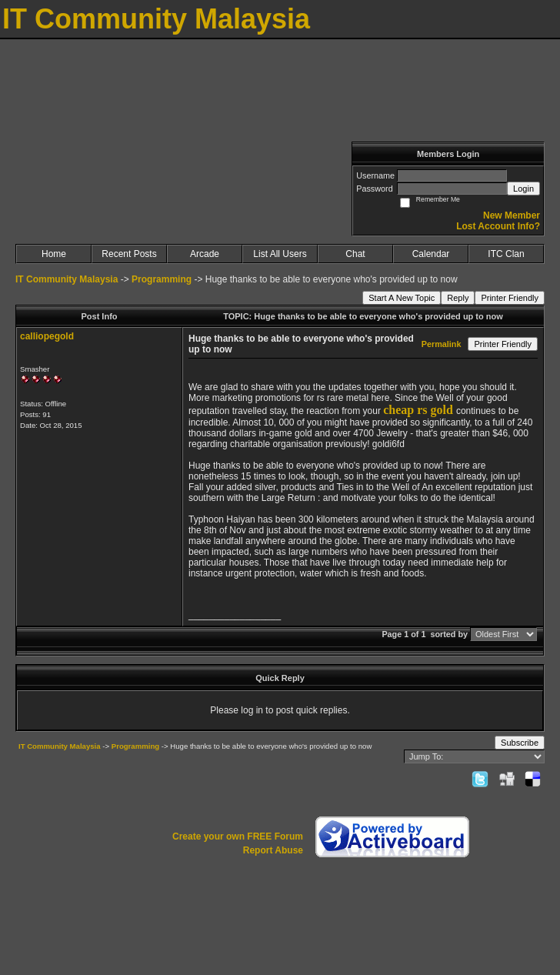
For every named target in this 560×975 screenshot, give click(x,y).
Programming (162, 279)
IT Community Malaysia (67, 279)
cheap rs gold (418, 410)
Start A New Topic (402, 298)
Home (54, 254)
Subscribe (520, 743)
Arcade (205, 254)
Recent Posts (129, 254)
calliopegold (47, 336)
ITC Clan (506, 254)
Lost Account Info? (498, 226)
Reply (458, 298)
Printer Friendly (510, 298)
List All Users (280, 254)
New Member (512, 215)
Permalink (442, 344)
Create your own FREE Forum (238, 836)
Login (523, 189)
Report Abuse (273, 850)
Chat (355, 254)
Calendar (431, 254)
